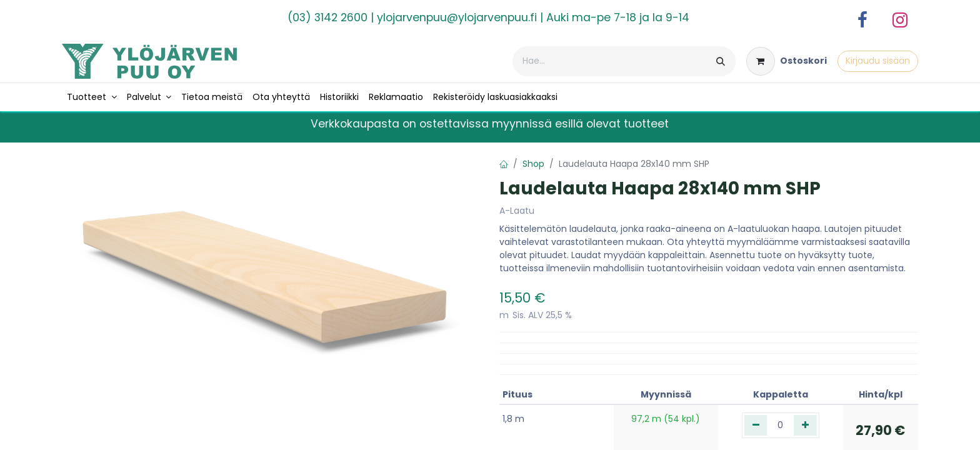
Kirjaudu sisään (878, 61)
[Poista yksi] (756, 425)
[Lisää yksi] (805, 425)
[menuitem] (92, 97)
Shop (533, 164)
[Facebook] (862, 20)
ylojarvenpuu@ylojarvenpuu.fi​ (457, 17)
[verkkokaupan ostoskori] (787, 61)
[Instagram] (900, 20)
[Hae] (721, 61)
